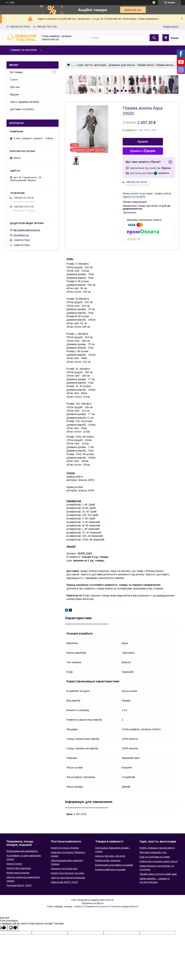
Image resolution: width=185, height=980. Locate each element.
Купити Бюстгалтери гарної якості (159, 861)
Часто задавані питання (25, 102)
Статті (14, 80)
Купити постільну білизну (65, 848)
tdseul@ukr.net (21, 235)
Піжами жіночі (146, 65)
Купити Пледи (14, 864)
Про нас (15, 87)
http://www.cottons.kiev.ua (27, 230)
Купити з (143, 151)
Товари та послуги (23, 50)
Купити (143, 142)
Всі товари (16, 72)
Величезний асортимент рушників (114, 865)
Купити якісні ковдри (18, 873)
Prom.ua (110, 900)
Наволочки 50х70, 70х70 (64, 882)
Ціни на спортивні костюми (155, 857)
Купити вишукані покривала (22, 851)
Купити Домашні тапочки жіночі (157, 848)
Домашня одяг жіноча (122, 65)
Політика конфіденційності (124, 907)
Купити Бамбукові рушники (110, 869)
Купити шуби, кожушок (108, 860)
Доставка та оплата (22, 109)
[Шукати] (154, 38)
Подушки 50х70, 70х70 (19, 885)
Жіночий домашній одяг (153, 852)
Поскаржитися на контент (96, 907)
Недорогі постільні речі (64, 869)
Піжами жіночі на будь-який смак (158, 874)
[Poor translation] (13, 928)
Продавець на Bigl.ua (92, 903)
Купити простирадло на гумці (68, 873)
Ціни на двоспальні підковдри (68, 878)
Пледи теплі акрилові (19, 868)
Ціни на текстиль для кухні (110, 856)
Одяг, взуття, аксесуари (92, 65)
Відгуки (14, 94)
